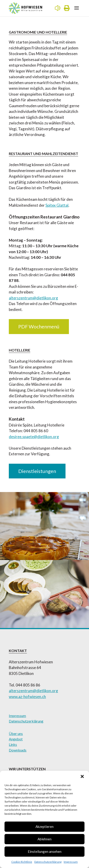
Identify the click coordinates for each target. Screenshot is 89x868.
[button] (82, 776)
